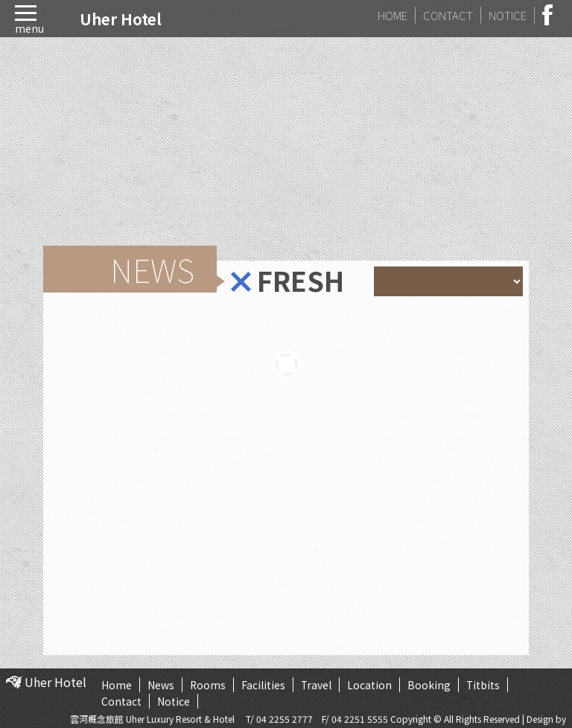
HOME (393, 15)
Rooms (208, 685)
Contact (121, 701)
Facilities (264, 685)
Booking (430, 685)
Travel (317, 685)
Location (371, 685)
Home (117, 685)
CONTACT (448, 15)
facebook (552, 15)
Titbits (485, 685)
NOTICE (508, 15)
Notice (174, 701)
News (161, 685)
